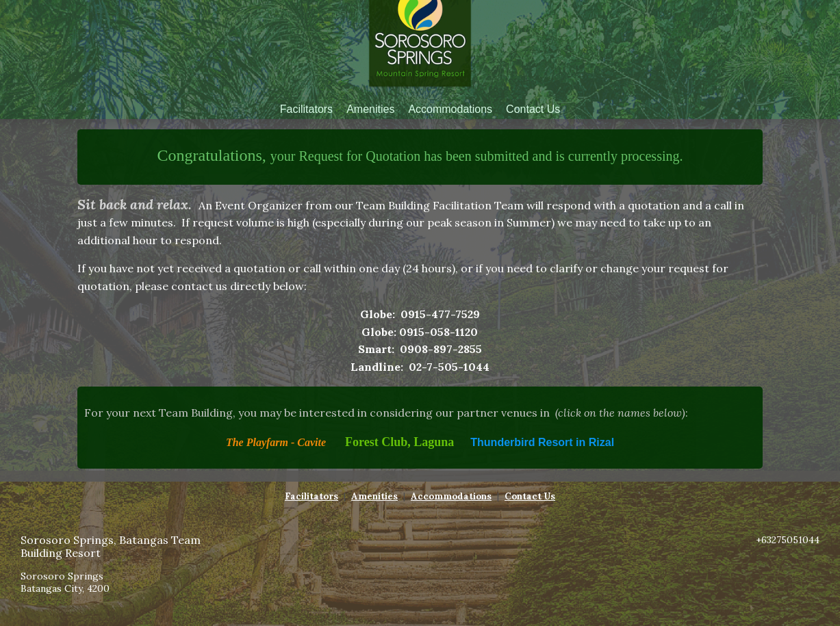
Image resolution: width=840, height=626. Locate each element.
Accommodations (450, 109)
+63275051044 (788, 540)
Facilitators (306, 109)
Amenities (370, 109)
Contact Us (533, 109)
